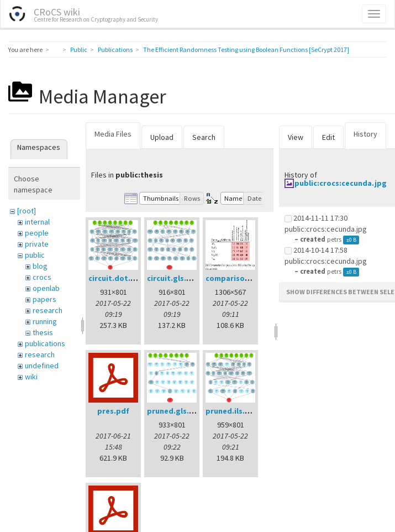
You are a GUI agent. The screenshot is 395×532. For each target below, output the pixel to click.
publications (45, 343)
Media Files (113, 134)
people (37, 233)
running (45, 321)
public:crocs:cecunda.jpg (341, 183)
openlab (46, 288)
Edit (328, 137)
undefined (42, 366)
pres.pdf (113, 411)
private (37, 244)
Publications (115, 49)
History (365, 134)
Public (79, 49)
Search (204, 137)
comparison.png (236, 278)
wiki (31, 377)
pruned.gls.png (175, 411)
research (48, 310)
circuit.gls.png (174, 278)
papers (44, 299)
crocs (42, 277)
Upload (162, 137)
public (35, 255)
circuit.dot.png (117, 278)
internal (37, 222)
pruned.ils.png (232, 411)
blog (40, 266)
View (296, 137)
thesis (43, 332)
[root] (27, 211)
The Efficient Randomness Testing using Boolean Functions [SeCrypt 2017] (246, 49)
